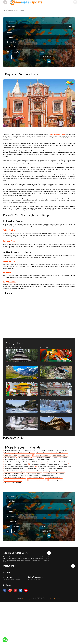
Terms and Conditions (39, 638)
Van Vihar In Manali (44, 499)
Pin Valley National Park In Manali (54, 512)
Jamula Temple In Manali (35, 517)
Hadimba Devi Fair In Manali (36, 508)
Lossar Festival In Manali (55, 508)
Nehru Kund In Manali (28, 499)
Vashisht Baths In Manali (49, 515)
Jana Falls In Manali (38, 510)
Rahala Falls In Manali (41, 494)
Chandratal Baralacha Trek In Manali (15, 519)
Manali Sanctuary (24, 496)
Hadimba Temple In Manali (13, 490)
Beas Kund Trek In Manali (54, 517)
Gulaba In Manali (26, 494)
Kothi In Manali (36, 501)
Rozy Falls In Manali (11, 515)
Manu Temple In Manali (61, 496)
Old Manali (8, 503)
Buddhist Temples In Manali (13, 521)
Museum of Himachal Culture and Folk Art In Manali (52, 492)
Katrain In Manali (10, 496)
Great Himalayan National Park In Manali (56, 501)
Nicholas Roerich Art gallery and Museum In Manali (20, 506)
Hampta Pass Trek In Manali (38, 519)
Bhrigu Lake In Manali (11, 499)
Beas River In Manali (11, 494)
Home (5, 10)
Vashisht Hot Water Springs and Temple (16, 501)
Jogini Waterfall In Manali (55, 510)
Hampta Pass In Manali (46, 490)
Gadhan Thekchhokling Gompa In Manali (17, 510)
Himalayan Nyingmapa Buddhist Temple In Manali (19, 492)
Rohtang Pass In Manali (38, 503)
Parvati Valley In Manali (57, 519)
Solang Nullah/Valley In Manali (29, 515)
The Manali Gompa (30, 490)
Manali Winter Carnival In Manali (14, 508)
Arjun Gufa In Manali (63, 490)
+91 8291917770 (11, 619)
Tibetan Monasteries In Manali (47, 506)
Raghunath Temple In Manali (16, 10)
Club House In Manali (65, 506)
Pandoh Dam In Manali (34, 512)
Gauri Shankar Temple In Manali (58, 503)
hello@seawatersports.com (40, 618)
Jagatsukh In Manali (21, 503)
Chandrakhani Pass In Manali (41, 496)
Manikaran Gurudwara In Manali (14, 512)
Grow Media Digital (56, 640)
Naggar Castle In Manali (59, 494)
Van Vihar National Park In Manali (15, 517)
